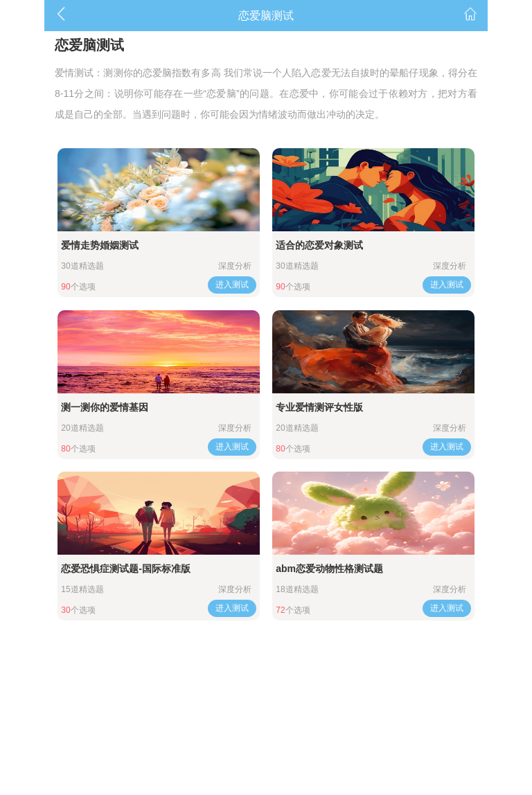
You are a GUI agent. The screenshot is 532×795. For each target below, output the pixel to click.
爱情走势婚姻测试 (100, 245)
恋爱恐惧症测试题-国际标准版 (126, 569)
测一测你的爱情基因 (105, 407)
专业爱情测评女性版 (319, 407)
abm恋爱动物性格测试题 (329, 569)
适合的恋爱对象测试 (319, 245)
